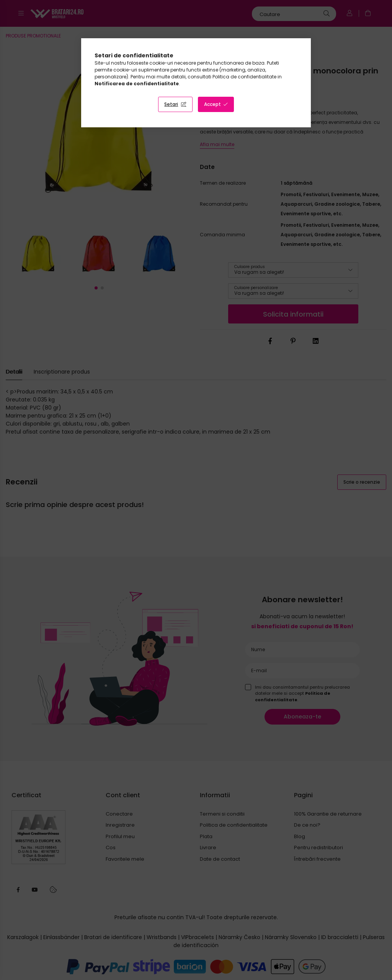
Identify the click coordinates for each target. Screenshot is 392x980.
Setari (171, 104)
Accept (212, 104)
